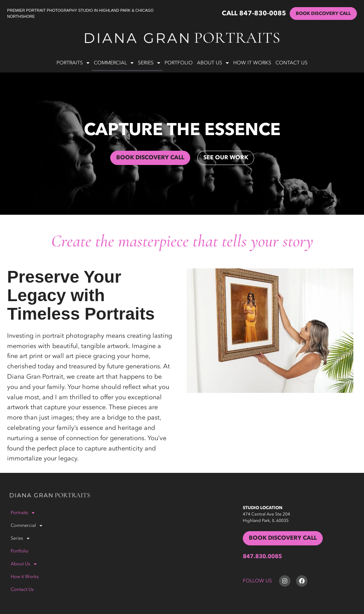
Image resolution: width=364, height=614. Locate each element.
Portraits (73, 63)
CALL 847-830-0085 (254, 14)
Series (149, 63)
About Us (213, 63)
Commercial (114, 63)
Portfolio (179, 63)
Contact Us (291, 63)
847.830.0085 (262, 557)
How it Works (252, 63)
